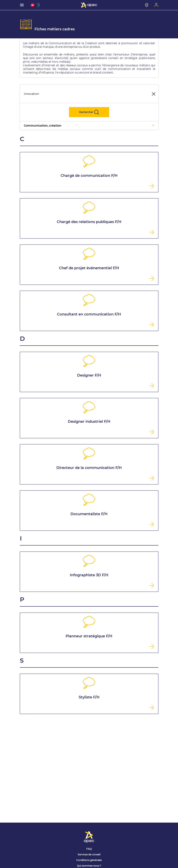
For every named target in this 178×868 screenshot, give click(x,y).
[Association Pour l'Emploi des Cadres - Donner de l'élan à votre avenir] (89, 5)
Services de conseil (89, 854)
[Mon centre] (147, 5)
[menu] (22, 5)
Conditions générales (89, 860)
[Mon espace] (156, 5)
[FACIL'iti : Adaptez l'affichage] (33, 5)
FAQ (89, 849)
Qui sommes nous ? (89, 866)
